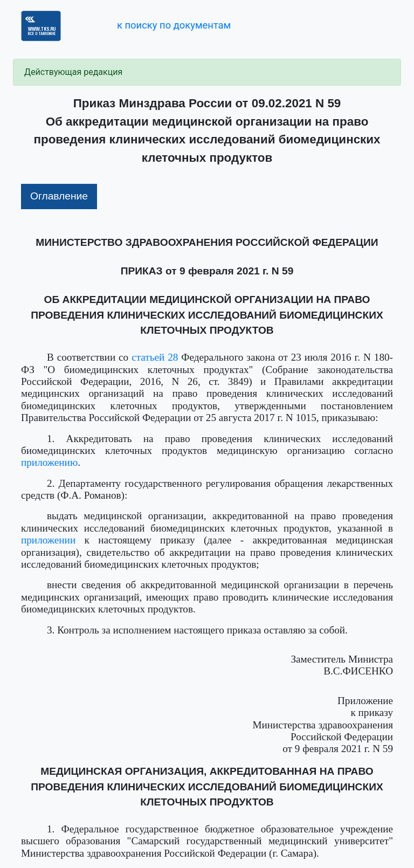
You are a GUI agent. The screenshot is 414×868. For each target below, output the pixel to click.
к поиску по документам (174, 25)
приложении (48, 540)
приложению (49, 462)
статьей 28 (155, 357)
